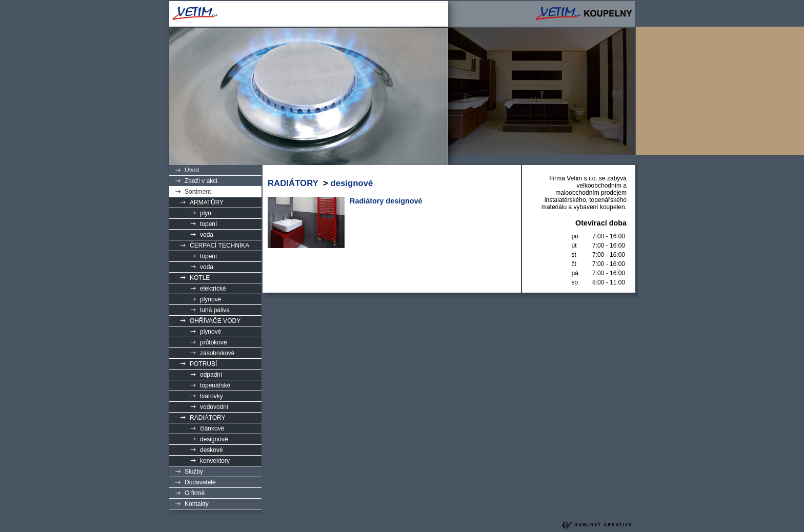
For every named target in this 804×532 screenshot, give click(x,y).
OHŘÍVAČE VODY (215, 321)
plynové (210, 299)
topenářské (215, 385)
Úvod (192, 170)
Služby (194, 472)
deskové (212, 450)
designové (214, 439)
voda (207, 235)
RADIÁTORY (208, 418)
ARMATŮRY (207, 202)
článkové (212, 428)
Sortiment (198, 192)
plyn (206, 213)
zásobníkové (217, 353)
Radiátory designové (386, 201)
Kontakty (197, 504)
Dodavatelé (200, 482)
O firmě (195, 493)
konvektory (215, 461)
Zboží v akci (201, 181)
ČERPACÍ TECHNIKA (219, 245)
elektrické (213, 289)
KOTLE (200, 278)
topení (208, 224)
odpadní (211, 375)
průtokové (214, 342)
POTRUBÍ (203, 364)
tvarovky (212, 396)
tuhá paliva (215, 310)
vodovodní (214, 407)
